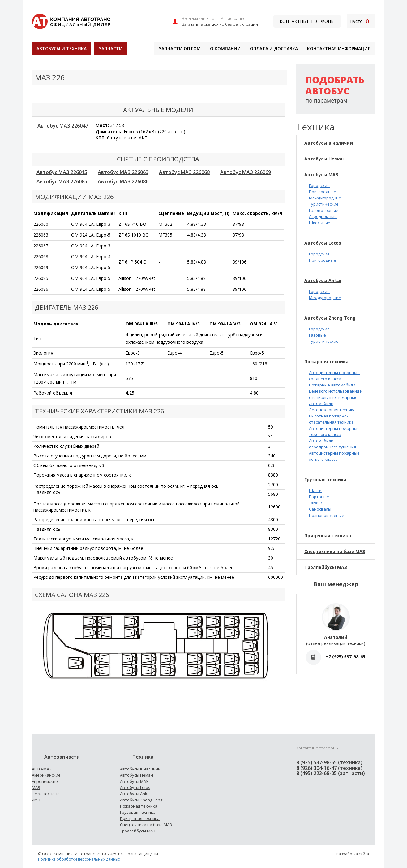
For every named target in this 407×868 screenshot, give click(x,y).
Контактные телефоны (307, 21)
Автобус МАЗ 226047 (63, 126)
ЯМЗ (36, 800)
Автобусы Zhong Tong (330, 318)
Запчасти (111, 48)
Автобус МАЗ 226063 (123, 172)
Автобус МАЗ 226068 (184, 172)
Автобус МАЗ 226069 (246, 172)
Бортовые (319, 497)
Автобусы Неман (324, 159)
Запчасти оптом (180, 48)
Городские (319, 185)
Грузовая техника (325, 480)
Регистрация (233, 18)
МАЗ (36, 787)
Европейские (45, 781)
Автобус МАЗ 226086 (123, 181)
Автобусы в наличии (329, 143)
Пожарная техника (326, 362)
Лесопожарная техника (332, 410)
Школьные (320, 223)
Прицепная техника (328, 536)
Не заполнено (46, 794)
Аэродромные (323, 216)
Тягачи (316, 503)
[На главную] (71, 21)
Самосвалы (320, 509)
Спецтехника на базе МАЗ (335, 551)
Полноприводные (327, 515)
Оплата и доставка (274, 48)
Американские (46, 775)
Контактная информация (339, 48)
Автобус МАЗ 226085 (62, 181)
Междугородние (325, 198)
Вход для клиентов (199, 18)
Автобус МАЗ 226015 (62, 172)
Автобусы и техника (62, 48)
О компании (225, 48)
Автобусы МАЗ (321, 174)
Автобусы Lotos (323, 243)
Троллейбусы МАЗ (326, 567)
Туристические (324, 204)
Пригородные (323, 192)
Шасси (315, 491)
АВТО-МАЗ (42, 769)
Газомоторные (324, 210)
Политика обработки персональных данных (79, 859)
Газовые (317, 335)
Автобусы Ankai (323, 280)
